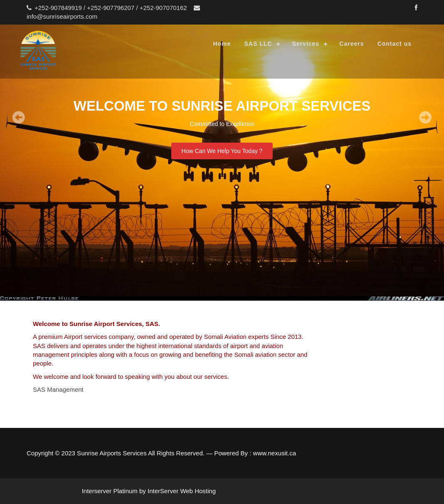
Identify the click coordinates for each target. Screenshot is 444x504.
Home (222, 44)
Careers (351, 44)
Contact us (395, 44)
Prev (12, 117)
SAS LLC (258, 44)
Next (432, 117)
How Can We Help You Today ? (222, 151)
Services (306, 44)
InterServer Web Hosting (182, 491)
